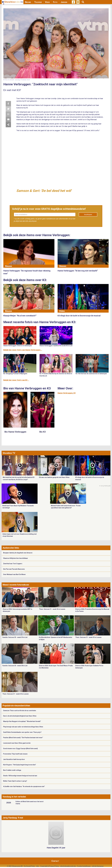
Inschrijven (88, 215)
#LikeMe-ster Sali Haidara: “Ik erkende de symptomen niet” (24, 786)
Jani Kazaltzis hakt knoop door (14, 759)
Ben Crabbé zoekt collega (12, 770)
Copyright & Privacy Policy (50, 866)
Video (47, 2)
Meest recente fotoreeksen (16, 585)
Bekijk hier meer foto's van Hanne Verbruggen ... (23, 350)
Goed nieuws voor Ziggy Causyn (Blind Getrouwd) (20, 749)
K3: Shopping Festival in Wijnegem (15, 374)
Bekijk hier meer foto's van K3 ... (16, 380)
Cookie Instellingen (84, 866)
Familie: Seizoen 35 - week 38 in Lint (15, 666)
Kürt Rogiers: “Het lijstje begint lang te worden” (20, 765)
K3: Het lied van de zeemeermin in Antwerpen (91, 374)
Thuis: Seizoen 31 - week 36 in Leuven (52, 609)
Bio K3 (43, 432)
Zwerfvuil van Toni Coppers (13, 564)
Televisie (38, 2)
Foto (55, 2)
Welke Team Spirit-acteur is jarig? (15, 781)
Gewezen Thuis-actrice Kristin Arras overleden (20, 711)
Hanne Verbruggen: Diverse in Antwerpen (18, 346)
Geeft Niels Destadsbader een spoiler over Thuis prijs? (22, 732)
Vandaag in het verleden (14, 797)
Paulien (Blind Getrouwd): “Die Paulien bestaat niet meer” (23, 738)
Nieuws (28, 2)
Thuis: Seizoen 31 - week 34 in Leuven (16, 694)
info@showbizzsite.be (68, 866)
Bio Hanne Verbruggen (15, 432)
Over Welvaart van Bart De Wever (14, 574)
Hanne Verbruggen (65, 393)
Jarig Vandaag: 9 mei (13, 818)
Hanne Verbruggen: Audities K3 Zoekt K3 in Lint (56, 346)
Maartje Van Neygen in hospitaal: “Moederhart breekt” (22, 721)
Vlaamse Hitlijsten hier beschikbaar (16, 558)
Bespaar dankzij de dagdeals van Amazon (18, 553)
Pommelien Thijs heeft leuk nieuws (15, 754)
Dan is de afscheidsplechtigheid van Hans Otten (20, 716)
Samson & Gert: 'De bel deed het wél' (44, 191)
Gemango (100, 866)
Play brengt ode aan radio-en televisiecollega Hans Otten (23, 727)
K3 (75, 393)
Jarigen (64, 2)
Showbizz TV (9, 453)
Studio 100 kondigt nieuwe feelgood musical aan (20, 776)
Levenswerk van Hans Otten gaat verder (17, 743)
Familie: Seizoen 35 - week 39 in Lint (15, 637)
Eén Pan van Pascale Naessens (14, 569)
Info (38, 866)
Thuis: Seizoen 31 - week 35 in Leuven (88, 637)
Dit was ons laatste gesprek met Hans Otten (54, 477)
